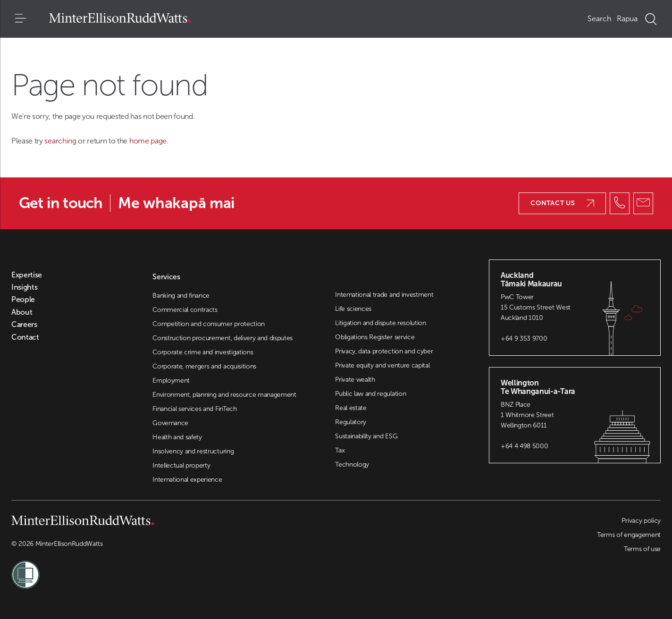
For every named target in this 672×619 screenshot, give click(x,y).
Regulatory (351, 422)
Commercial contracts (185, 310)
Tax (340, 450)
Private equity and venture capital (382, 365)
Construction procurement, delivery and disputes (223, 338)
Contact (25, 337)
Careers (24, 325)
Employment (171, 381)
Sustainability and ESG (366, 436)
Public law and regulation (370, 394)
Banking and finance (181, 296)
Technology (352, 464)
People (23, 300)
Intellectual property (181, 465)
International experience (187, 480)
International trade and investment (384, 295)
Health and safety (177, 437)
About (22, 312)
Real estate (351, 408)
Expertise (27, 275)
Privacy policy (641, 521)
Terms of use (642, 549)
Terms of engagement (629, 535)
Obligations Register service (375, 337)
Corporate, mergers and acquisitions (204, 366)
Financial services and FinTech (194, 409)
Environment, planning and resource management (224, 395)
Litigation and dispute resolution (380, 323)
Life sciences (353, 309)
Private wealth (355, 380)
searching (61, 141)
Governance (170, 423)
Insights (24, 287)
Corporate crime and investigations (203, 352)
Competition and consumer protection (209, 324)
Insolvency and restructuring (193, 451)
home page (148, 141)
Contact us (562, 203)
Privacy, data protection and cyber (384, 351)
